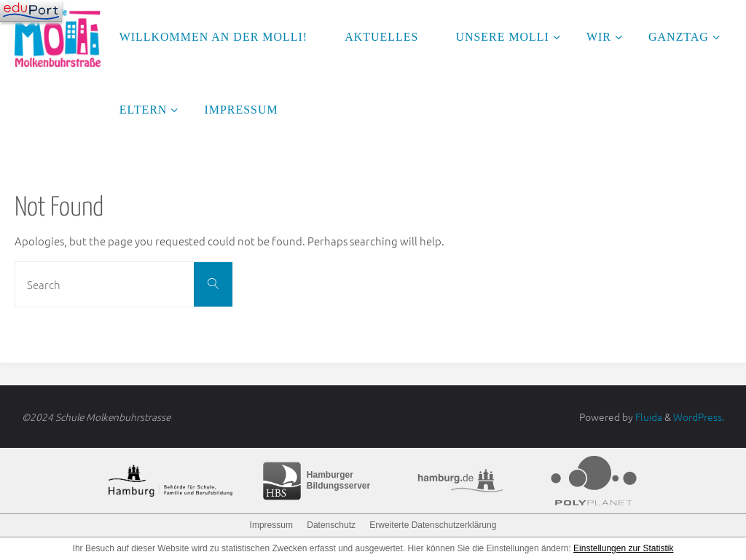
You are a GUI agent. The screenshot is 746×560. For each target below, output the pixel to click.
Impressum (271, 525)
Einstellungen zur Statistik (623, 548)
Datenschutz (331, 525)
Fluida (648, 417)
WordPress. (699, 417)
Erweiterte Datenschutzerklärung (433, 525)
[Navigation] (31, 11)
